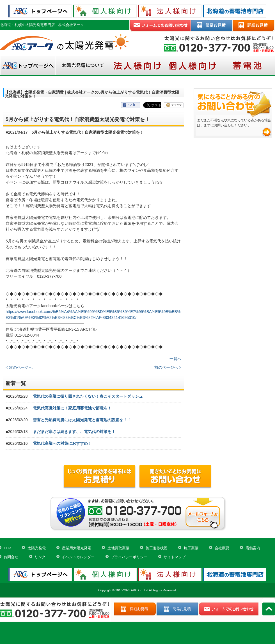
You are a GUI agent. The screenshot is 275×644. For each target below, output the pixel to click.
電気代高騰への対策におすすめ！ (62, 443)
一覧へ (175, 359)
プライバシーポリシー (129, 557)
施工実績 (191, 548)
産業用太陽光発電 (77, 548)
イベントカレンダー (78, 557)
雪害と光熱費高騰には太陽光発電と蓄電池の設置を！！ (82, 420)
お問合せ (11, 557)
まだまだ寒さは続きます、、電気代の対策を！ (74, 432)
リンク (40, 557)
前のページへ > (168, 367)
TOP (7, 548)
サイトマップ (175, 557)
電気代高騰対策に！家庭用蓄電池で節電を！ (72, 408)
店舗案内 (253, 548)
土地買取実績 (118, 548)
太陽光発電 (37, 548)
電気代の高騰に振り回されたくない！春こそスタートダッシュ (88, 396)
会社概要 (222, 548)
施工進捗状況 (157, 548)
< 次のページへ (19, 367)
